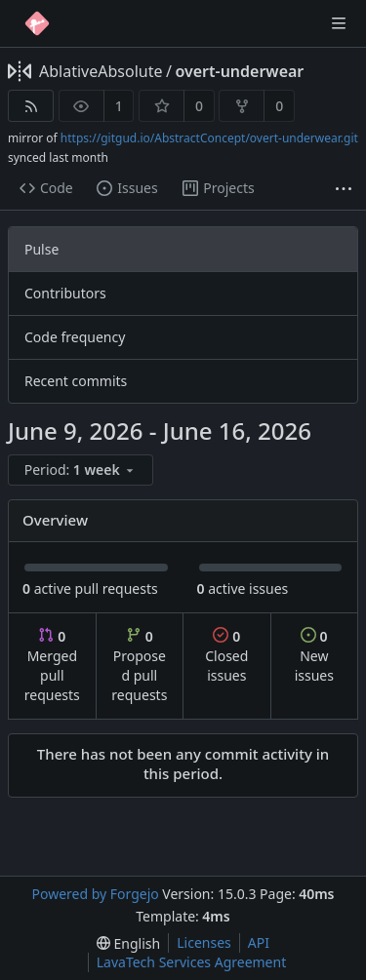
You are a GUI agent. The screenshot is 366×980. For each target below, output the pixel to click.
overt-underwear (239, 71)
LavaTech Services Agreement (191, 962)
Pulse (41, 249)
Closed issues (226, 656)
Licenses (204, 942)
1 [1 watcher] (119, 106)
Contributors (65, 293)
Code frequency (75, 337)
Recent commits (76, 381)
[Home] (37, 23)
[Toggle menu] (339, 23)
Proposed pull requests (139, 666)
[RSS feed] (31, 106)
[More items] (344, 189)
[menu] (82, 470)
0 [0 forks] (279, 106)
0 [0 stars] (199, 106)
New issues (314, 656)
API (259, 942)
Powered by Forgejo (95, 894)
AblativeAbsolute (101, 71)
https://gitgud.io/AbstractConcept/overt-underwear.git (209, 138)
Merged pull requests (52, 666)
